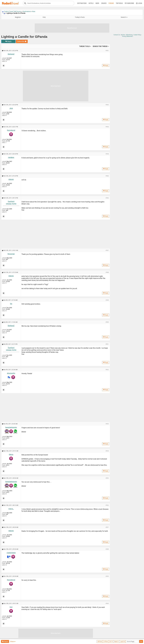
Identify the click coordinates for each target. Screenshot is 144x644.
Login (139, 3)
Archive (123, 35)
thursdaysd (11, 130)
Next (116, 642)
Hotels (91, 3)
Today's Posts (80, 17)
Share (13, 642)
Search (124, 17)
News (97, 3)
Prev (106, 642)
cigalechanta (11, 553)
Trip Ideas (119, 3)
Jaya (11, 108)
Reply (8, 42)
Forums (111, 3)
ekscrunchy (11, 373)
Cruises (104, 3)
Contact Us (117, 35)
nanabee (11, 157)
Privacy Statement (127, 36)
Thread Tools (84, 46)
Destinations (82, 3)
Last (122, 642)
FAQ (44, 17)
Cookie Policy (137, 35)
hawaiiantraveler (11, 427)
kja (11, 304)
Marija (11, 455)
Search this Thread (100, 46)
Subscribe (129, 3)
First (100, 642)
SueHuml (11, 201)
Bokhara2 (11, 54)
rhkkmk (11, 179)
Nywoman (11, 254)
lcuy (11, 607)
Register (18, 17)
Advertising (129, 35)
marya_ (11, 509)
